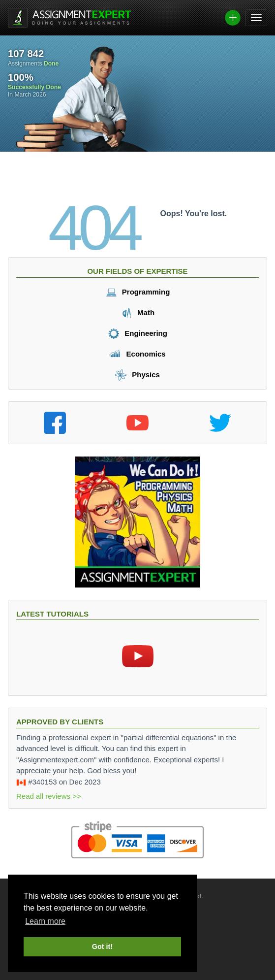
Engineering (137, 333)
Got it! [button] (102, 947)
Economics (137, 354)
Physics (137, 375)
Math (137, 312)
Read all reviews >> (49, 796)
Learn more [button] (45, 921)
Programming (138, 292)
